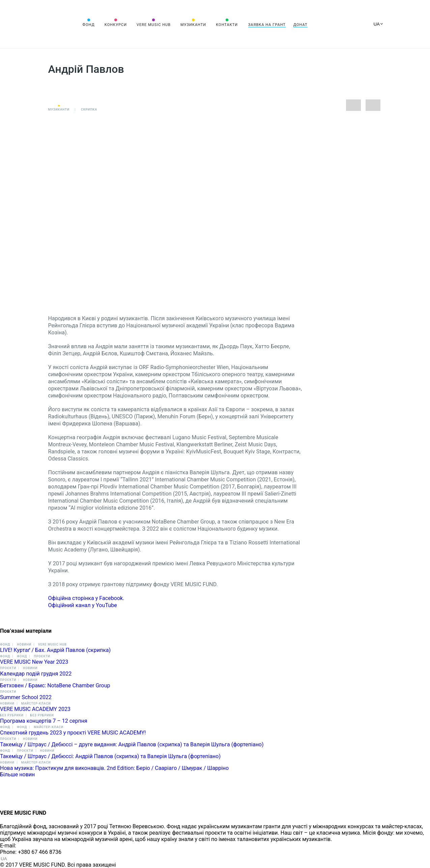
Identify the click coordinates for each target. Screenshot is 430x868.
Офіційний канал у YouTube (83, 605)
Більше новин (17, 774)
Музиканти (193, 25)
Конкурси (116, 25)
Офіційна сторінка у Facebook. (86, 598)
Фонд (89, 25)
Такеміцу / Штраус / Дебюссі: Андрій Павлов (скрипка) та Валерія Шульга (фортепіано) (110, 756)
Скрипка (89, 110)
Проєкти (42, 656)
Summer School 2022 (26, 697)
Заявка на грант (267, 25)
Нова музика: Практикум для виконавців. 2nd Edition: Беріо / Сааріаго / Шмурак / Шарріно (114, 768)
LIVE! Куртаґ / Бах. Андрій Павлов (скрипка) (55, 650)
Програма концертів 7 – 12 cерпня (44, 721)
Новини (24, 645)
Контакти (227, 25)
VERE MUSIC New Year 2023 (34, 662)
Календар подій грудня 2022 (36, 674)
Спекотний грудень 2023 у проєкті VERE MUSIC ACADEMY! (73, 733)
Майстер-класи (36, 704)
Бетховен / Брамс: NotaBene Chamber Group (55, 685)
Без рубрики (12, 715)
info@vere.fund (36, 846)
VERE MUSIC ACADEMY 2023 (35, 709)
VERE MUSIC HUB (154, 25)
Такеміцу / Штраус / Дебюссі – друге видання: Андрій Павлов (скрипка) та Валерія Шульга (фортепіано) (132, 744)
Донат (300, 25)
